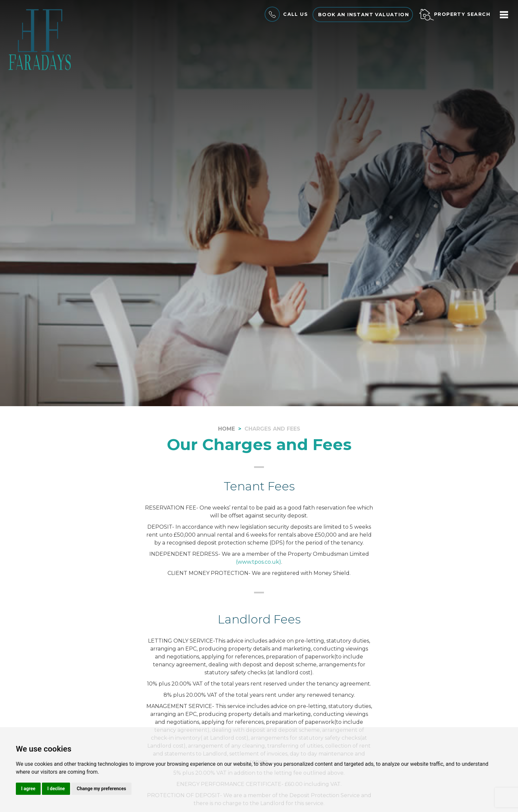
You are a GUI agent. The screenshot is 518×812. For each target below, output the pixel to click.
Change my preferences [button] (101, 789)
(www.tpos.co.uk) (259, 562)
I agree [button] (28, 789)
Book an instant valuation (364, 15)
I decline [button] (56, 789)
